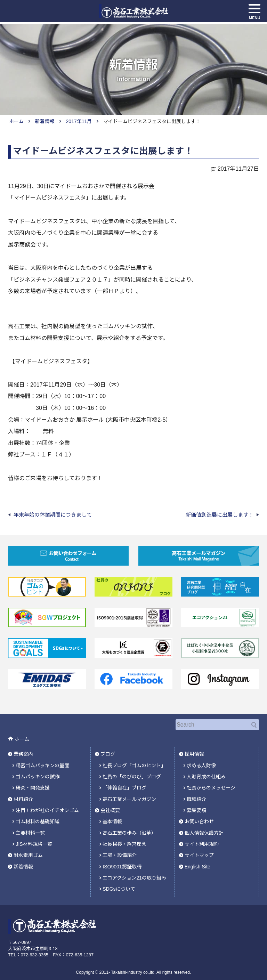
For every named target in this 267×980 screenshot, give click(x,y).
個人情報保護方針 (204, 825)
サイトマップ (199, 845)
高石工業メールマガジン (129, 793)
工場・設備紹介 (120, 845)
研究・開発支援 (33, 782)
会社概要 (110, 803)
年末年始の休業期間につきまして (53, 515)
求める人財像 (201, 761)
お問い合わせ (199, 814)
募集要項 (196, 803)
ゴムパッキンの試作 (38, 772)
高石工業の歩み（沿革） (129, 825)
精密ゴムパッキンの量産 (42, 761)
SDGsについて (119, 877)
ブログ (108, 751)
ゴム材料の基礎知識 (38, 814)
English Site (197, 856)
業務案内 (23, 751)
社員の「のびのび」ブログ (132, 772)
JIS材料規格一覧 (34, 835)
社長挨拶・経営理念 (124, 835)
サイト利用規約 (202, 835)
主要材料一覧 (30, 825)
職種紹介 (196, 793)
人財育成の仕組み (206, 772)
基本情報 (112, 814)
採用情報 (194, 751)
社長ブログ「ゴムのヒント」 (134, 761)
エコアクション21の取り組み (134, 867)
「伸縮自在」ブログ (124, 782)
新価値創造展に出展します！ (220, 515)
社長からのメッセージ (211, 782)
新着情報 (45, 121)
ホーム (16, 121)
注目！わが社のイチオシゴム (47, 803)
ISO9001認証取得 (122, 856)
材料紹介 (23, 793)
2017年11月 (79, 121)
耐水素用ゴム (28, 845)
